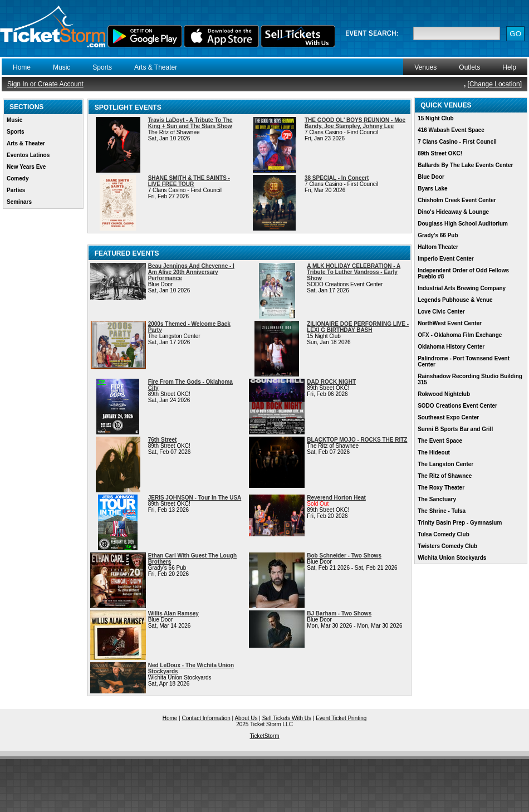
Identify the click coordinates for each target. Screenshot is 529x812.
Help (509, 67)
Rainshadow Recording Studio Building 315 (470, 379)
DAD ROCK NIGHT (331, 382)
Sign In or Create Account (45, 84)
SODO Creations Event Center (457, 406)
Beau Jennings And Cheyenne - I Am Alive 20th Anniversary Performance (191, 272)
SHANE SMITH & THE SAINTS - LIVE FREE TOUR (189, 181)
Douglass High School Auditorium (463, 224)
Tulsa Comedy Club (444, 534)
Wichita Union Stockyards (452, 558)
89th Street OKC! (440, 153)
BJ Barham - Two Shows (339, 613)
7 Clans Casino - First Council (457, 142)
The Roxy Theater (441, 488)
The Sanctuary (437, 499)
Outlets (469, 67)
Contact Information (206, 718)
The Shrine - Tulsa (442, 511)
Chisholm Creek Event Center (457, 200)
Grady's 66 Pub (438, 235)
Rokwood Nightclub (444, 394)
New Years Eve (26, 167)
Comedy (18, 178)
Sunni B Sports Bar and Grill (455, 429)
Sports (102, 67)
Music (62, 67)
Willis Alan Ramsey (173, 613)
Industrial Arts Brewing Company (462, 288)
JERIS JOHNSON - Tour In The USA (195, 498)
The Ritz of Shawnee (445, 476)
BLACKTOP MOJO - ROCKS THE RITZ (357, 440)
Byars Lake (432, 189)
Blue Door (431, 177)
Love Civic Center (441, 312)
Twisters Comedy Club (447, 546)
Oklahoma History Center (451, 347)
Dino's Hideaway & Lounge (453, 212)
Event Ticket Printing (341, 718)
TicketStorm (265, 736)
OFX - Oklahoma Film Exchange (460, 335)
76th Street (163, 440)
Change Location (495, 84)
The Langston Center (445, 464)
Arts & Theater (156, 67)
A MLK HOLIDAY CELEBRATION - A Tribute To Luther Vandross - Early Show (354, 272)
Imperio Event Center (446, 259)
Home (22, 67)
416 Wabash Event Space (451, 130)
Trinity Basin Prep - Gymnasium (460, 523)
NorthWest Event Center (450, 323)
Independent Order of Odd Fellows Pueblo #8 (463, 273)
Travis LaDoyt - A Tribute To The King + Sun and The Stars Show (190, 123)
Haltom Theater (438, 247)
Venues (425, 67)
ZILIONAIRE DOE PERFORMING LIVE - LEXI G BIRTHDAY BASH (358, 327)
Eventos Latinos (28, 155)
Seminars (19, 202)
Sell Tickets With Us (287, 718)
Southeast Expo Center (448, 417)
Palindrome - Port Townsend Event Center (464, 361)
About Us (246, 718)
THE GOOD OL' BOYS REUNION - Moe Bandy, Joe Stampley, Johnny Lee (355, 123)
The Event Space (440, 441)
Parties (16, 190)
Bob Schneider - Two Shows (344, 556)
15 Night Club (435, 118)
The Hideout (434, 453)
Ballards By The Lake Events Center (465, 165)
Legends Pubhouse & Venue (455, 300)
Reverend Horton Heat (336, 498)
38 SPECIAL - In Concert (337, 178)
